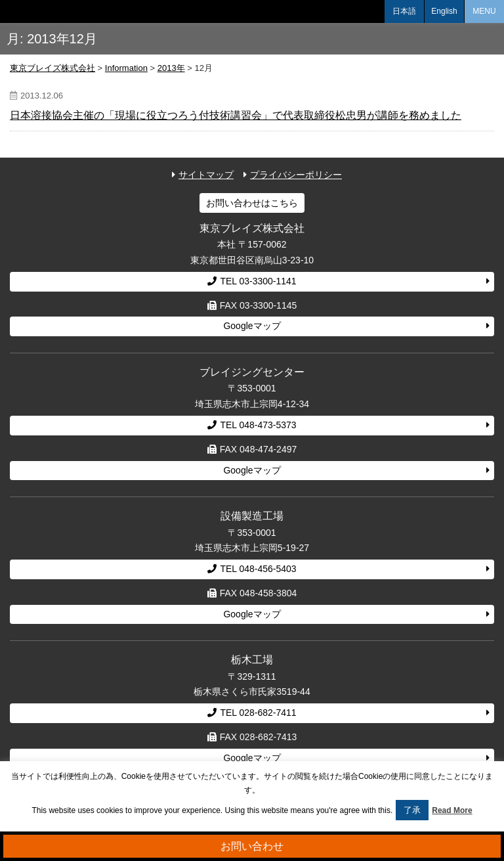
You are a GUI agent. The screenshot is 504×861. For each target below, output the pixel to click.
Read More (452, 810)
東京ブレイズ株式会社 (49, 11)
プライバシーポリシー (296, 175)
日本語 (404, 11)
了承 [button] (412, 810)
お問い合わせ (252, 846)
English (444, 11)
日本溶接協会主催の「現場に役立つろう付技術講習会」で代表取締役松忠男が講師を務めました (236, 115)
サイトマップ (206, 175)
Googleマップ (252, 326)
